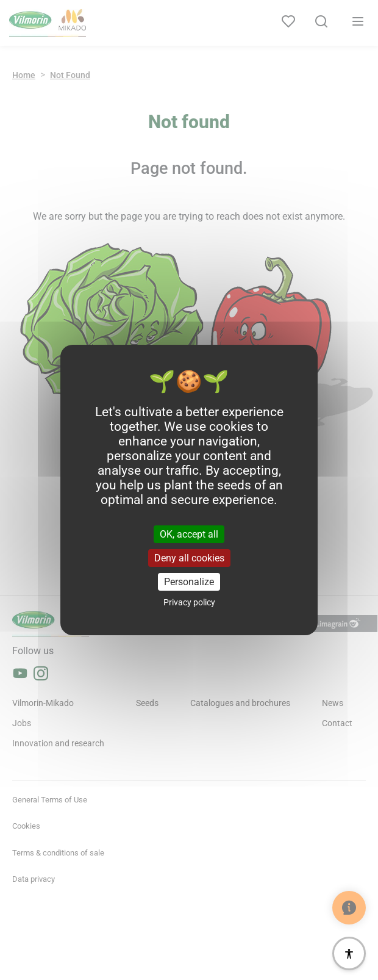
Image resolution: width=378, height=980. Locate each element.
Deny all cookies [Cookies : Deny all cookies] (189, 558)
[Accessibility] (349, 953)
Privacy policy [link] (189, 602)
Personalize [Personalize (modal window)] (189, 582)
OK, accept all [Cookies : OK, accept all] (189, 534)
